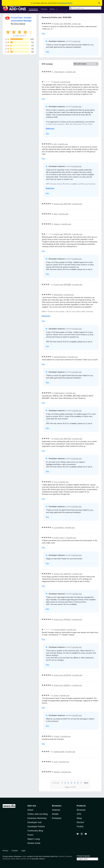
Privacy (5, 851)
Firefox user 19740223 (62, 619)
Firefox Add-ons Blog (38, 814)
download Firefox (66, 3)
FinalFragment (59, 393)
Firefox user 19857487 (62, 204)
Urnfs (56, 762)
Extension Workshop (37, 818)
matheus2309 (59, 752)
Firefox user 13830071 (62, 685)
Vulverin (57, 772)
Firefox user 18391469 (62, 24)
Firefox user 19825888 (63, 285)
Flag (43, 33)
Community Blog (35, 831)
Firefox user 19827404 (62, 439)
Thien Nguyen (59, 72)
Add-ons (32, 806)
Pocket (80, 826)
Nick (56, 214)
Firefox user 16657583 (63, 234)
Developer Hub (34, 822)
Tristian (57, 736)
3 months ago (70, 72)
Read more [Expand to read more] (50, 128)
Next (86, 783)
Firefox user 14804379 (63, 574)
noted (24, 856)
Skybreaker (58, 295)
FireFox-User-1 (59, 538)
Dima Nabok (20, 24)
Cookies (15, 851)
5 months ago (71, 538)
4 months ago (63, 214)
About (30, 810)
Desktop (56, 810)
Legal (23, 851)
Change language (83, 856)
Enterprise (57, 818)
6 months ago (70, 752)
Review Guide (34, 843)
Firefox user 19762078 (63, 675)
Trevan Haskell (60, 630)
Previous (56, 783)
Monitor (80, 822)
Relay (79, 818)
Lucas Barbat (59, 528)
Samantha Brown (60, 357)
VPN (79, 814)
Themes (44, 9)
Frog (56, 482)
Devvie (57, 82)
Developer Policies (36, 826)
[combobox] (85, 8)
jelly (55, 144)
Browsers (81, 810)
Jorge (56, 695)
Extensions (33, 9)
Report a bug (34, 839)
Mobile (55, 814)
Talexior (57, 224)
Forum (30, 835)
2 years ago (76, 24)
